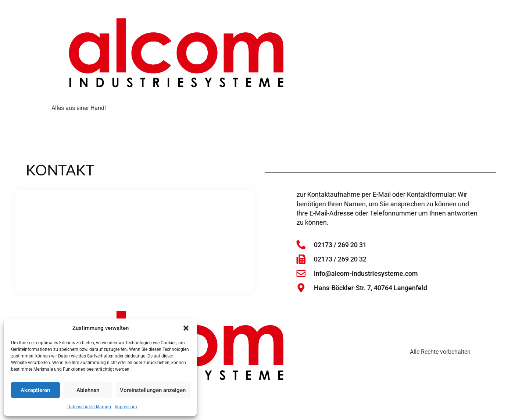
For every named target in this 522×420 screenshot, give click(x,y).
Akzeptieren (35, 390)
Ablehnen (88, 390)
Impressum (126, 407)
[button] (186, 328)
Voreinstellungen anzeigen (153, 390)
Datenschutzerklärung (89, 407)
